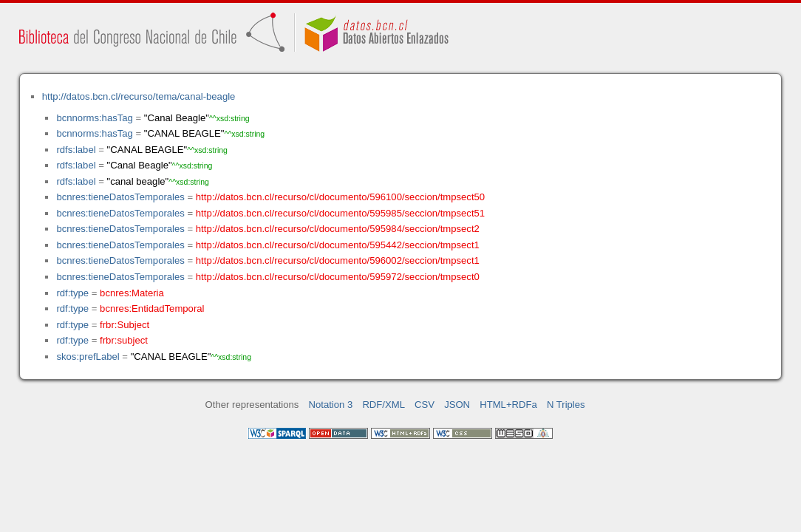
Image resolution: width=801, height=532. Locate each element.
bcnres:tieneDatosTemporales (120, 197)
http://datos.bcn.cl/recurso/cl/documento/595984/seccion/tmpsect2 (338, 229)
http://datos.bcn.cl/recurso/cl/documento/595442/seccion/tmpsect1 (338, 245)
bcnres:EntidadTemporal (152, 308)
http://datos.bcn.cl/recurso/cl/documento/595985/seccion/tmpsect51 (340, 213)
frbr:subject (124, 340)
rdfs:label (76, 150)
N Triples (566, 405)
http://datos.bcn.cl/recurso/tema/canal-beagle (139, 96)
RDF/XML (384, 405)
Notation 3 (331, 405)
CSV (425, 405)
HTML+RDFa (508, 405)
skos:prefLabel (88, 357)
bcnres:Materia (132, 293)
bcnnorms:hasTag (94, 118)
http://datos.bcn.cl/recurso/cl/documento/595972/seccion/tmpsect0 (338, 277)
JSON (457, 405)
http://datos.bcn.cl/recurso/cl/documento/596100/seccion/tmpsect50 (340, 197)
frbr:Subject (125, 325)
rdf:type (72, 293)
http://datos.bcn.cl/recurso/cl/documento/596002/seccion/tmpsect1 (338, 260)
